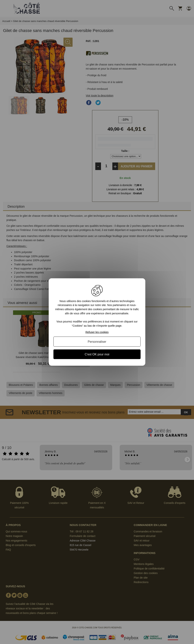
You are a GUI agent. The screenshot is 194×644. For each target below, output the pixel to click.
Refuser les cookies (97, 332)
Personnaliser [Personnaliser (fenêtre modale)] (97, 342)
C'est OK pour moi (97, 354)
